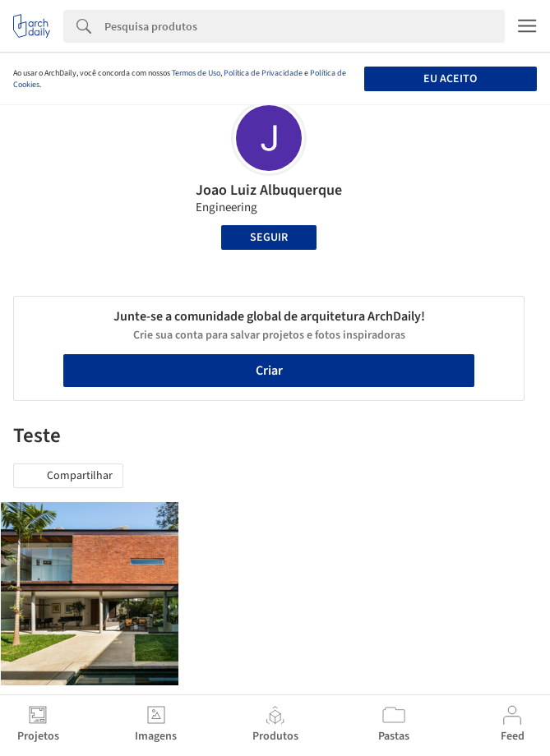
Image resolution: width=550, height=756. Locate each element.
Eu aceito (450, 79)
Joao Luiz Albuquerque (269, 190)
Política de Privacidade (263, 73)
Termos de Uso (196, 73)
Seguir (269, 237)
